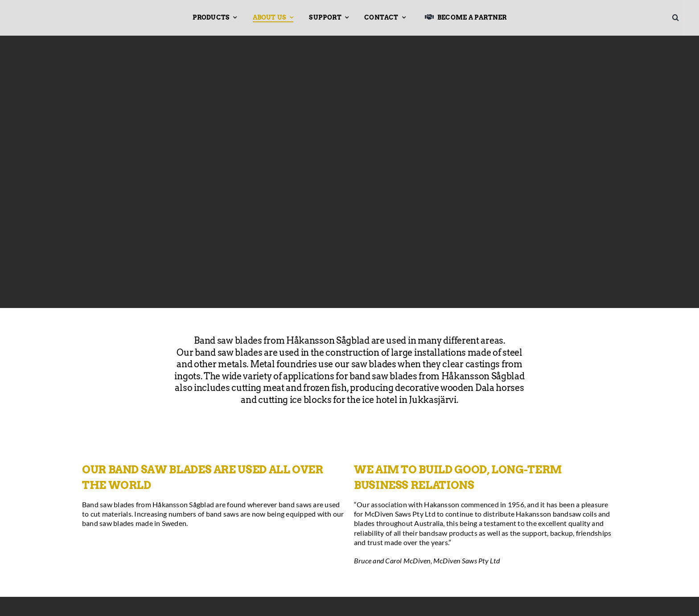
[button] (679, 18)
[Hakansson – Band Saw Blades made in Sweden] (52, 12)
